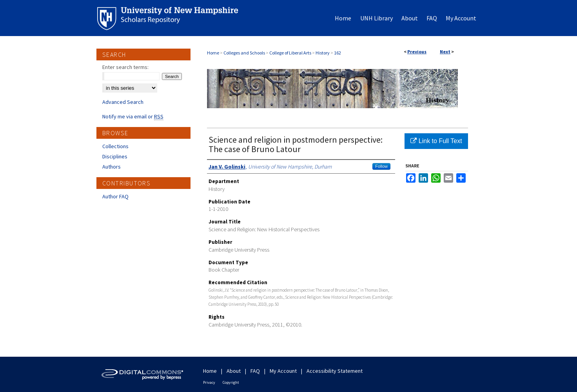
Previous (417, 52)
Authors (112, 167)
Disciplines (115, 156)
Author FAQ (115, 196)
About (234, 371)
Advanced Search (123, 102)
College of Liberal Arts (290, 53)
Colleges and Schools (244, 53)
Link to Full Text (436, 141)
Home (213, 53)
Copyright (231, 382)
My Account (283, 371)
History (323, 53)
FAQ (255, 371)
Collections (115, 146)
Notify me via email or (133, 116)
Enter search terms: (125, 67)
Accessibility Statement (335, 371)
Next (445, 52)
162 (337, 53)
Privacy (209, 382)
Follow (381, 166)
